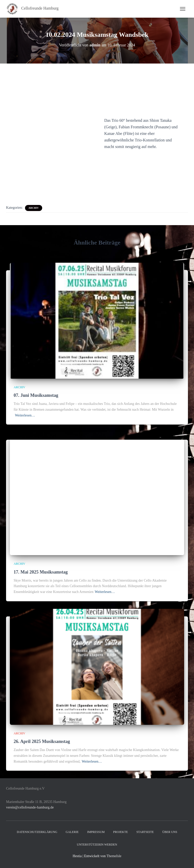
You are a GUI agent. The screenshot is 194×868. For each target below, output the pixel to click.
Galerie (72, 832)
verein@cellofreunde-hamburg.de (30, 807)
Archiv (34, 208)
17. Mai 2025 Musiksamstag (41, 572)
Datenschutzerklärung (37, 832)
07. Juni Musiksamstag (36, 395)
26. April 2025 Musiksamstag (42, 741)
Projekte (121, 832)
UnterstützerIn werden (97, 845)
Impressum (96, 832)
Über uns (170, 832)
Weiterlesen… (25, 415)
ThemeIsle (114, 856)
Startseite (145, 832)
